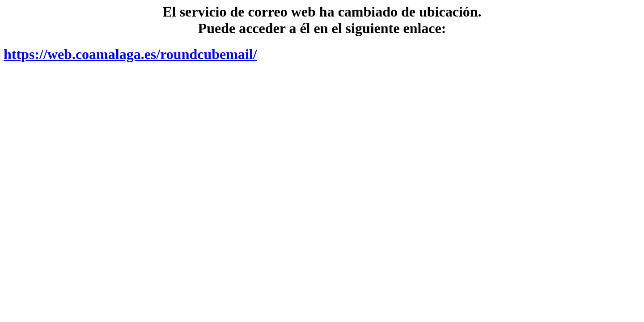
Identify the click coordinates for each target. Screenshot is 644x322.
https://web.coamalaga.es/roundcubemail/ (130, 54)
